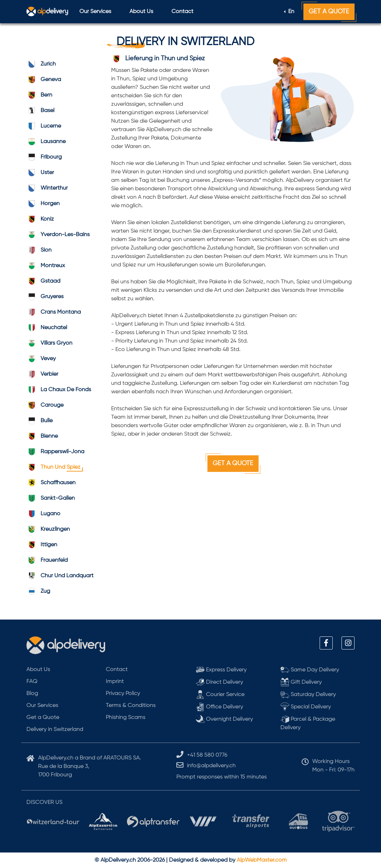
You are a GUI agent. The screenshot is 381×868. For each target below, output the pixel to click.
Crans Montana (54, 312)
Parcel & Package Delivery (308, 723)
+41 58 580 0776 (207, 755)
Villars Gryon (49, 343)
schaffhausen (51, 483)
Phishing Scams (126, 718)
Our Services (95, 12)
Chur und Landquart (60, 576)
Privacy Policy (123, 694)
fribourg (44, 157)
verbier (42, 374)
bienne (42, 436)
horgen (43, 204)
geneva (44, 80)
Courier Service (220, 694)
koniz (40, 219)
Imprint (115, 682)
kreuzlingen (48, 529)
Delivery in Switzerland (55, 730)
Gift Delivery (301, 682)
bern (39, 95)
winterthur (47, 188)
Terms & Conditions (131, 706)
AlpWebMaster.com (262, 860)
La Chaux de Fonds (59, 390)
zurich (41, 64)
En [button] (291, 12)
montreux (46, 266)
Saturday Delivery (308, 694)
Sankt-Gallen (51, 498)
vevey (41, 359)
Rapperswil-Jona (55, 452)
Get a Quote (329, 12)
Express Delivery (221, 670)
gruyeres (45, 297)
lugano (43, 514)
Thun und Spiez (53, 467)
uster (40, 173)
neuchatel (47, 328)
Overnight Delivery (224, 719)
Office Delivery (219, 707)
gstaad (43, 281)
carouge (45, 405)
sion (39, 250)
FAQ (32, 682)
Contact (182, 12)
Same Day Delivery (310, 670)
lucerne (44, 126)
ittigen (42, 545)
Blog (32, 694)
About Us (141, 12)
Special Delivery (306, 707)
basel (40, 111)
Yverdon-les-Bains (58, 235)
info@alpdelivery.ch (211, 766)
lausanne (46, 142)
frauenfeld (47, 560)
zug (38, 591)
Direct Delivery (219, 682)
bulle (40, 421)
